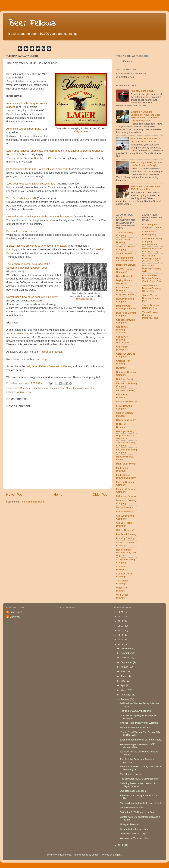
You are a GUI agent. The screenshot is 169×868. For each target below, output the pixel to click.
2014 (121, 635)
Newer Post (15, 495)
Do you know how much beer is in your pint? (32, 297)
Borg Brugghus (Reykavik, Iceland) (152, 226)
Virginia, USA (24, 392)
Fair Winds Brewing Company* (126, 385)
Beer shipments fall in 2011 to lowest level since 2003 (37, 169)
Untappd (45, 359)
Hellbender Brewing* (122, 426)
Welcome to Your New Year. (135, 838)
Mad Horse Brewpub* (122, 469)
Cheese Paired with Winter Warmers (139, 723)
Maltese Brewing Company (125, 483)
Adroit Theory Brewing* (123, 241)
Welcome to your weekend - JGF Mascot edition (145, 188)
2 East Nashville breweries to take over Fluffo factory (37, 246)
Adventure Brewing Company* (126, 248)
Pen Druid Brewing (126, 534)
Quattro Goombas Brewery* (126, 544)
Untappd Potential (129, 824)
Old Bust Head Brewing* (124, 524)
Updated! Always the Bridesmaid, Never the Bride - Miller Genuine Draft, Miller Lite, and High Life (146, 116)
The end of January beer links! (136, 711)
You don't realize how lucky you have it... (141, 803)
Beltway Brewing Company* (125, 300)
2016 (121, 626)
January (54, 388)
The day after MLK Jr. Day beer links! (140, 779)
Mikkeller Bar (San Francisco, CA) (152, 250)
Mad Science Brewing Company (126, 476)
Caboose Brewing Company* (126, 321)
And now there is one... (143, 91)
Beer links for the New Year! (135, 829)
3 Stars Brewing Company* (125, 234)
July (123, 671)
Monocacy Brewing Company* (126, 502)
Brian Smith (16, 612)
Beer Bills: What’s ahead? (21, 198)
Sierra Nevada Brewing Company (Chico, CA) (152, 288)
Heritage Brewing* (126, 431)
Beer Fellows (32, 23)
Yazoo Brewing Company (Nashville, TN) (150, 315)
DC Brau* (121, 368)
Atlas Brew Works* (126, 254)
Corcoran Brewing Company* (126, 355)
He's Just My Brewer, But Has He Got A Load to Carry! (146, 164)
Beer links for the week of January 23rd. (141, 740)
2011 (121, 845)
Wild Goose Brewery (122, 596)
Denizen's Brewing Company (126, 373)
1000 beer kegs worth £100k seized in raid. (31, 184)
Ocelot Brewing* (125, 512)
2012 (121, 644)
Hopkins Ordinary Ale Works (125, 437)
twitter (59, 352)
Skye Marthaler (68, 388)
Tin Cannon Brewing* (122, 582)
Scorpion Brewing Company (126, 561)
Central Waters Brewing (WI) (150, 233)
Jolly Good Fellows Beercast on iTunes (48, 366)
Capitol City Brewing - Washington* (123, 340)
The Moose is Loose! (131, 774)
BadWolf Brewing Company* (125, 270)
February (126, 695)
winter (80, 388)
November (126, 653)
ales (17, 388)
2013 (121, 640)
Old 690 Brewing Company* (125, 517)
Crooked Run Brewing (123, 362)
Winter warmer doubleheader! (136, 728)
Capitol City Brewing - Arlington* (122, 330)
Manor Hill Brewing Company (126, 490)
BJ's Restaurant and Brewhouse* (125, 259)
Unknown (15, 617)
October (125, 658)
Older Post (100, 495)
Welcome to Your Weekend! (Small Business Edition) (145, 140)
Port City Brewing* (126, 538)
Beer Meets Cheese (46, 158)
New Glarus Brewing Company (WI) (152, 268)
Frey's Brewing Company (124, 407)
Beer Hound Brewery (123, 289)
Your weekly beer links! (132, 808)
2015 (121, 630)
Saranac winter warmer (20, 333)
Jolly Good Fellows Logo (133, 834)
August (125, 667)
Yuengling (90, 388)
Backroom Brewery (126, 265)
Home (58, 495)
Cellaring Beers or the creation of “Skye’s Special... (137, 785)
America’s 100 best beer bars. (24, 129)
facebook (46, 352)
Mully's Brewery (124, 507)
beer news (43, 388)
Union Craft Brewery (122, 589)
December (126, 648)
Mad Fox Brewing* (126, 464)
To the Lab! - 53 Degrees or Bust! (138, 812)
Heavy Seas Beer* (126, 420)
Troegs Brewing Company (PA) (151, 306)
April (123, 685)
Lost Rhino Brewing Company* (126, 451)
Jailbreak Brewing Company (126, 444)
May (123, 681)
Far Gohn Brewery (126, 390)
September (127, 662)
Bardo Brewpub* (125, 276)
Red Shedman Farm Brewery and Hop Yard (126, 553)
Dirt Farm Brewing (126, 379)
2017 (121, 621)
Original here (81, 131)
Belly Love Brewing (126, 295)
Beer (23, 388)
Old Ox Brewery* (125, 530)
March (124, 690)
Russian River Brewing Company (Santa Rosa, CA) (152, 278)
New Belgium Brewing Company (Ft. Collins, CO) (152, 258)
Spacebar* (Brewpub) (122, 568)
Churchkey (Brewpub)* (122, 348)
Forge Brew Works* (126, 402)
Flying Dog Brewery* (122, 396)
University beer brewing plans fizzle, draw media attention (40, 217)
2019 (121, 617)
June (123, 676)
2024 (121, 612)
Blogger (117, 855)
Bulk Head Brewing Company (126, 314)
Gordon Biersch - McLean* (125, 414)
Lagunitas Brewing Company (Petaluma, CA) (152, 241)
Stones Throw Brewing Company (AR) (152, 298)
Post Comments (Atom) (33, 502)
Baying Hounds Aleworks (124, 282)
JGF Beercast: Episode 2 (133, 791)
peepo (95, 855)
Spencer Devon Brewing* (124, 575)
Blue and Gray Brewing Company (126, 307)
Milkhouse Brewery (126, 496)
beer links (32, 388)
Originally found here (86, 299)
